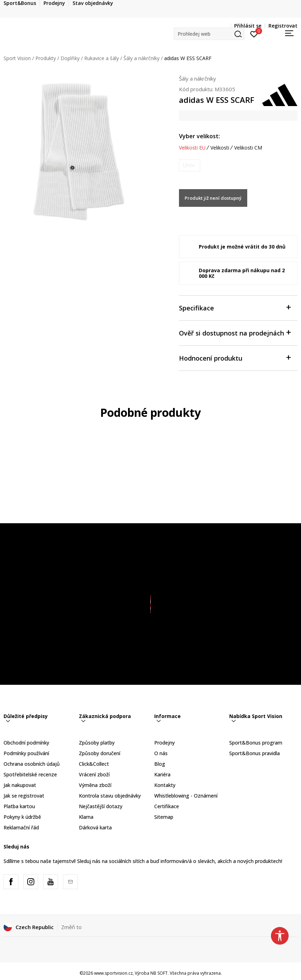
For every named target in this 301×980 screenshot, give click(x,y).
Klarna (86, 817)
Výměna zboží (95, 785)
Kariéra (162, 774)
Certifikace (167, 806)
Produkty (46, 58)
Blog (160, 764)
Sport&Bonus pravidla (254, 753)
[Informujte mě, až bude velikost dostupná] (190, 165)
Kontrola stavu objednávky (110, 796)
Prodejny (164, 743)
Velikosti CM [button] (248, 148)
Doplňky (70, 58)
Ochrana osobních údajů (32, 764)
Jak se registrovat (24, 796)
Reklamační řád (21, 827)
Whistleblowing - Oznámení (186, 796)
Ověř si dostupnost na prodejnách (235, 332)
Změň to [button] (71, 927)
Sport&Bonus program (256, 743)
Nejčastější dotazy (101, 806)
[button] (209, 34)
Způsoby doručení (100, 753)
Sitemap (164, 817)
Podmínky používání (26, 753)
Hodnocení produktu (235, 358)
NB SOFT (159, 973)
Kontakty (165, 785)
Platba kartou (19, 806)
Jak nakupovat (20, 785)
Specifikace (235, 307)
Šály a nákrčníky (141, 58)
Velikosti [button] (220, 148)
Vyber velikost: (199, 136)
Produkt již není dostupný (213, 198)
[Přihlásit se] (254, 34)
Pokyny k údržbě (22, 817)
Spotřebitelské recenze (30, 774)
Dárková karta (95, 827)
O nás (161, 753)
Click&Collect (94, 764)
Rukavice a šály (102, 58)
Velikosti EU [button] (192, 148)
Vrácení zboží (94, 774)
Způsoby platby (97, 743)
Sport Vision (17, 58)
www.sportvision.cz (113, 973)
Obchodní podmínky (26, 743)
